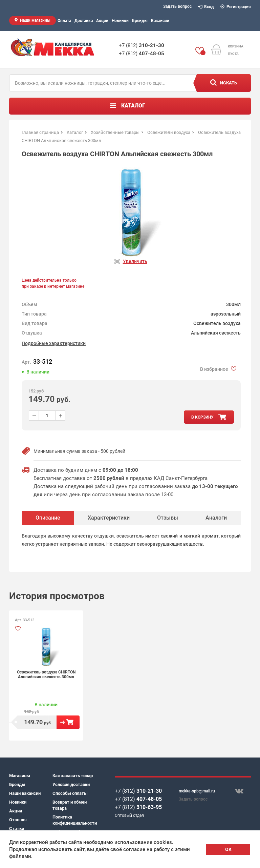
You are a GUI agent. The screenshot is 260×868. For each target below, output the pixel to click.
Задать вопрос (177, 6)
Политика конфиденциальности (74, 820)
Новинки (120, 21)
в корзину (202, 417)
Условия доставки (71, 784)
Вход (206, 7)
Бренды (140, 21)
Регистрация (236, 7)
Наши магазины (35, 20)
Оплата (64, 21)
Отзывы (18, 820)
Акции (102, 21)
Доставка (84, 21)
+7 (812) (142, 45)
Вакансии (160, 21)
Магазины (20, 776)
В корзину (68, 722)
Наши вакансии (25, 793)
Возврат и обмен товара (70, 805)
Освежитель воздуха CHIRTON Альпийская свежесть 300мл (46, 674)
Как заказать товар (73, 776)
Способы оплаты (70, 793)
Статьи (17, 829)
